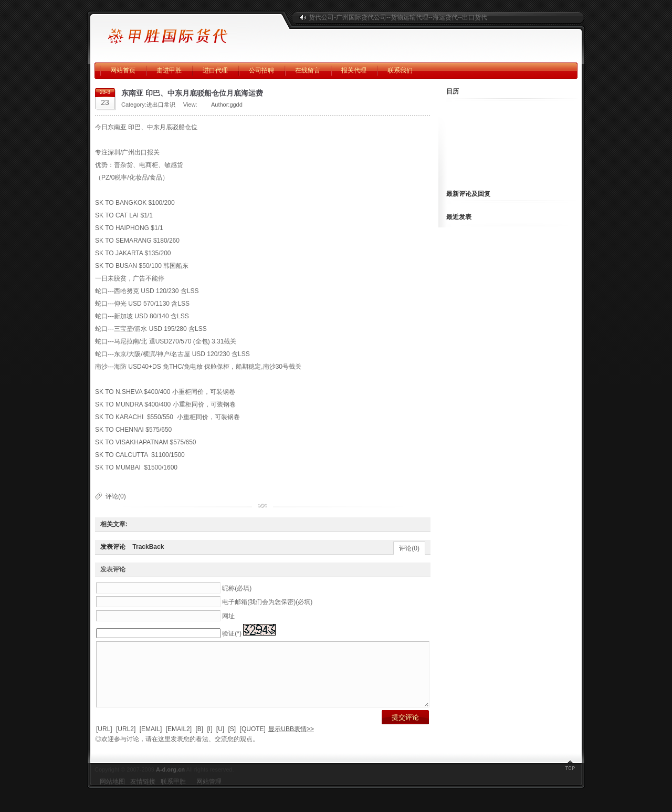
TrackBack (148, 547)
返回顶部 (570, 780)
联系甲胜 (173, 794)
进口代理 (215, 70)
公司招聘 (261, 70)
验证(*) (232, 633)
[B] (199, 742)
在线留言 (308, 70)
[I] (209, 742)
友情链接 (143, 794)
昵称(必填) (237, 588)
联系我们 (400, 70)
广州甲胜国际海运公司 (186, 32)
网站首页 (123, 70)
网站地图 (112, 794)
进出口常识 (161, 105)
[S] (232, 742)
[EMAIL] (151, 742)
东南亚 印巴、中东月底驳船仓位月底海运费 (192, 93)
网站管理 (209, 794)
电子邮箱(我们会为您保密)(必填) (267, 602)
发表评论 (113, 547)
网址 (228, 616)
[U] (220, 742)
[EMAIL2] (179, 742)
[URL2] (126, 742)
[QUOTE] (253, 742)
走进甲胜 (169, 70)
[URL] (104, 742)
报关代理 (354, 70)
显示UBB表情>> (291, 742)
